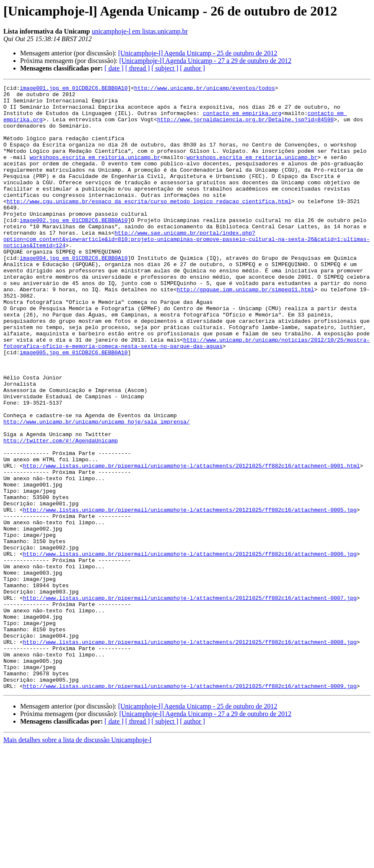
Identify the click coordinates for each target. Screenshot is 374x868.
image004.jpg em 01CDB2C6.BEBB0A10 (74, 293)
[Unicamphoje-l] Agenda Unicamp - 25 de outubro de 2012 (198, 53)
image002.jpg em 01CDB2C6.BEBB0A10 (74, 248)
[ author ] (192, 68)
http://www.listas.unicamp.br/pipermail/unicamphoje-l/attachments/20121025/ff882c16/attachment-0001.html (191, 542)
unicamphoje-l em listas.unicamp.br (140, 31)
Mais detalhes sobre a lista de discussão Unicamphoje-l (77, 861)
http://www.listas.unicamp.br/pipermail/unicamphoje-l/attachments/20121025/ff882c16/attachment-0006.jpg (190, 648)
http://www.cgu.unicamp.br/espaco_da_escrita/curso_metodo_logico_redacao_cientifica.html (149, 225)
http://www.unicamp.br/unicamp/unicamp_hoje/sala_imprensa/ (97, 489)
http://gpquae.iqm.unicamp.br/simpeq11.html (245, 331)
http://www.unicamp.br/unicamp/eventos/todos (204, 89)
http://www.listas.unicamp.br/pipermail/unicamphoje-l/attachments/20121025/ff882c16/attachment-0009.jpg (190, 807)
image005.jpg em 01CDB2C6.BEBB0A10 (74, 406)
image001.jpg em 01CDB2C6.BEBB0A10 (74, 89)
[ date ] (114, 68)
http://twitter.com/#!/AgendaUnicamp (61, 512)
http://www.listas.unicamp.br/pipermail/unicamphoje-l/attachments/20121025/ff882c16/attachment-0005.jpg (190, 595)
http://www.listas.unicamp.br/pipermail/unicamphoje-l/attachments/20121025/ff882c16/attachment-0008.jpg (190, 754)
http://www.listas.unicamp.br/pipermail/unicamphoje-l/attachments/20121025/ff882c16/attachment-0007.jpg (190, 701)
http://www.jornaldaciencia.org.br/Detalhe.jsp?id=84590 (245, 127)
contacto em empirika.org (242, 119)
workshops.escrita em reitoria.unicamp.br (95, 172)
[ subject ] (165, 68)
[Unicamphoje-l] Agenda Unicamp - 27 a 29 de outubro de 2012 (205, 61)
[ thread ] (138, 68)
